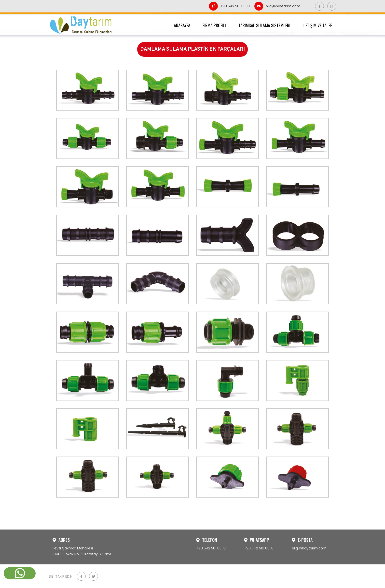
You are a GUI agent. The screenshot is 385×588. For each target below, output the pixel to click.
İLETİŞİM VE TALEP (317, 25)
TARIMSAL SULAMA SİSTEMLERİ (264, 25)
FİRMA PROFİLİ (214, 25)
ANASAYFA (182, 25)
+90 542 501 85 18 (230, 6)
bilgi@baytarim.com (277, 6)
